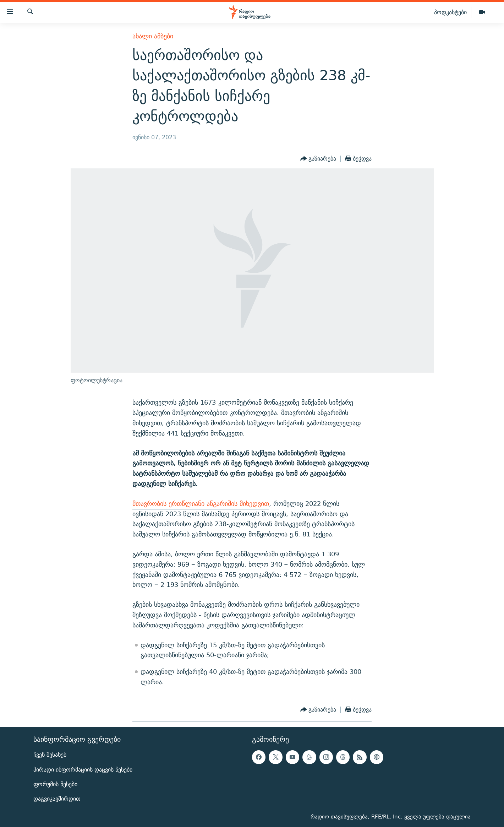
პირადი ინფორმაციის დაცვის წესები (83, 769)
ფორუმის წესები (55, 784)
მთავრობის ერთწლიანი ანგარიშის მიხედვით (201, 504)
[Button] (318, 159)
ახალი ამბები (153, 36)
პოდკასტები (450, 12)
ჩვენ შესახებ (50, 755)
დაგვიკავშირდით (57, 799)
